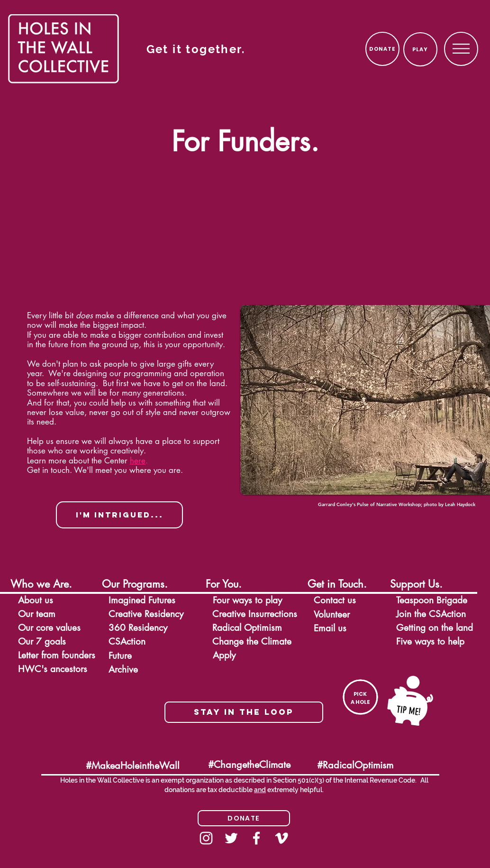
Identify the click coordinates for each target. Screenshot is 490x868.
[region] (461, 48)
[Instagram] (206, 838)
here (138, 461)
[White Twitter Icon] (231, 838)
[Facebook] (256, 838)
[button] (461, 49)
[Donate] (244, 818)
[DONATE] (382, 49)
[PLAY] (420, 49)
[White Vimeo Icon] (281, 838)
